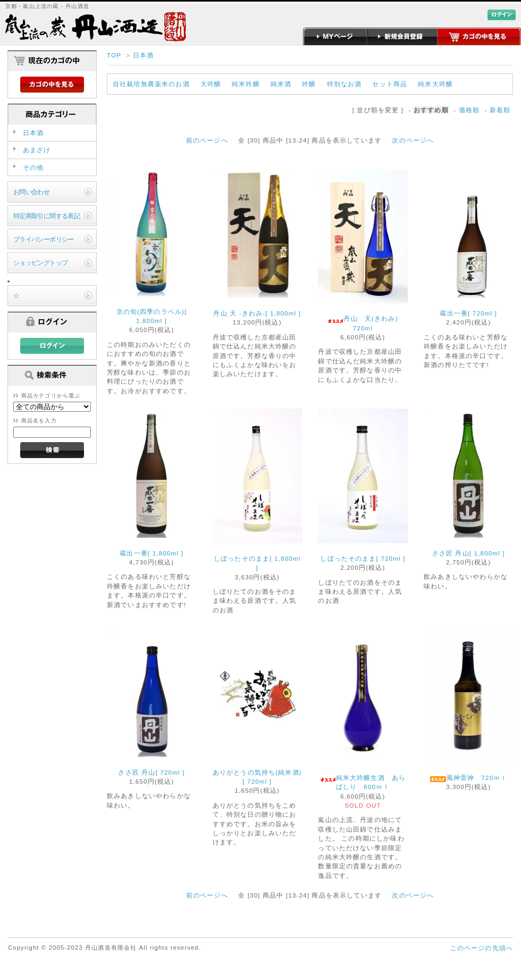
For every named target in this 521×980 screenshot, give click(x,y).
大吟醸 (211, 84)
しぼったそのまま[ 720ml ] (363, 558)
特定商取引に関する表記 (47, 216)
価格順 (469, 110)
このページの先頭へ (482, 948)
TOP (114, 55)
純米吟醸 (246, 84)
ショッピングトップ (41, 263)
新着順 (500, 110)
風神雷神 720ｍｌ (469, 778)
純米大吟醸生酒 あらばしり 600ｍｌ (363, 782)
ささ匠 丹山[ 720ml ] (151, 772)
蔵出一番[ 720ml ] (468, 313)
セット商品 (390, 84)
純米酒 (281, 84)
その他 (33, 167)
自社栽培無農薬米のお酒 (151, 84)
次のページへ (413, 140)
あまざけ (37, 150)
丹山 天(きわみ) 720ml (366, 323)
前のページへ (207, 140)
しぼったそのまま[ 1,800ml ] (257, 563)
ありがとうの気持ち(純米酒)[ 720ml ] (257, 777)
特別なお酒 (344, 84)
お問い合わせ (32, 192)
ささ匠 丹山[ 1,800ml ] (469, 553)
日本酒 (143, 55)
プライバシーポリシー (44, 239)
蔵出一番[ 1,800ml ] (152, 553)
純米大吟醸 (435, 84)
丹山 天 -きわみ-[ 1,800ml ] (257, 313)
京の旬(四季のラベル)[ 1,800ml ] (152, 316)
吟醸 (309, 84)
